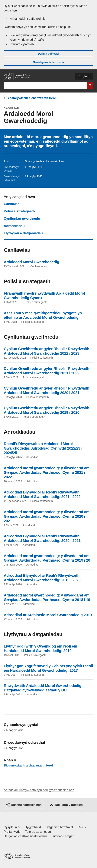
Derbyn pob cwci (48, 54)
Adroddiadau (14, 226)
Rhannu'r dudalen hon (26, 805)
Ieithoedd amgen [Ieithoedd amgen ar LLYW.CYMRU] (63, 836)
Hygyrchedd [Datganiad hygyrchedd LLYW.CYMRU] (33, 827)
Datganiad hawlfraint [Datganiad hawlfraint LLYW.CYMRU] (59, 827)
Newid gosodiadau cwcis (49, 62)
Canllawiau (13, 204)
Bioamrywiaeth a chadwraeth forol (31, 98)
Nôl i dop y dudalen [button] (69, 805)
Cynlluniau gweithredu (22, 219)
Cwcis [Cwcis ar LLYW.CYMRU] (82, 827)
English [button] (84, 76)
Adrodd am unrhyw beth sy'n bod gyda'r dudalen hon (39, 790)
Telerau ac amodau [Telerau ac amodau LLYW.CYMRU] (38, 832)
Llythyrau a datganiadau (23, 233)
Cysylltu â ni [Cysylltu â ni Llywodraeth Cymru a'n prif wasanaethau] (12, 827)
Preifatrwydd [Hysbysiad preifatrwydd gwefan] (12, 832)
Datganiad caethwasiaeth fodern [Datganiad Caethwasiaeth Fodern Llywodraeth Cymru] (25, 836)
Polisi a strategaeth (19, 211)
